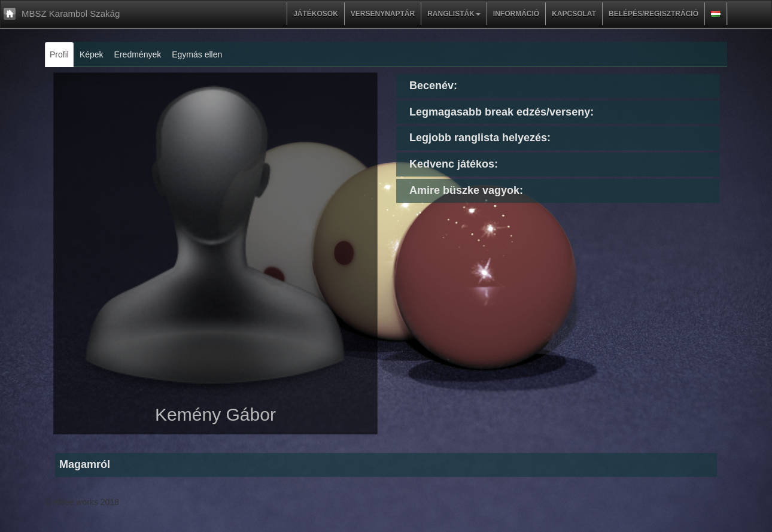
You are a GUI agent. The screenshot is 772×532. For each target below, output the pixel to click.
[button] (716, 14)
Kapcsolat (574, 14)
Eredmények (138, 54)
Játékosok (316, 14)
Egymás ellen (197, 54)
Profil (59, 54)
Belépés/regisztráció (654, 14)
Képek (92, 54)
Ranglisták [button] (454, 14)
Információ (516, 14)
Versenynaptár (383, 14)
